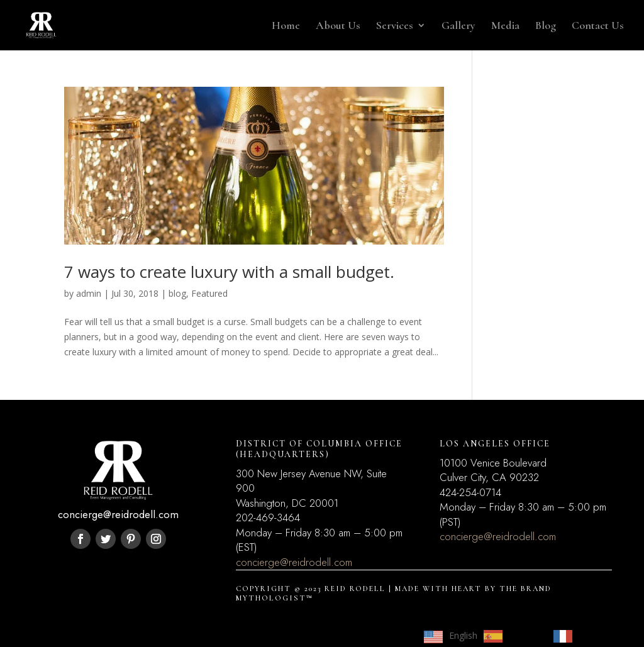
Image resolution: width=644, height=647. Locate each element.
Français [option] (596, 635)
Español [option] (525, 635)
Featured (209, 293)
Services (395, 26)
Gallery (458, 26)
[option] (512, 636)
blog (177, 293)
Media (505, 26)
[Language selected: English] (521, 636)
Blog (546, 26)
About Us (338, 26)
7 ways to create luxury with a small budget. (229, 272)
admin (89, 293)
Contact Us (598, 26)
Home (286, 26)
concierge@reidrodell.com (294, 562)
